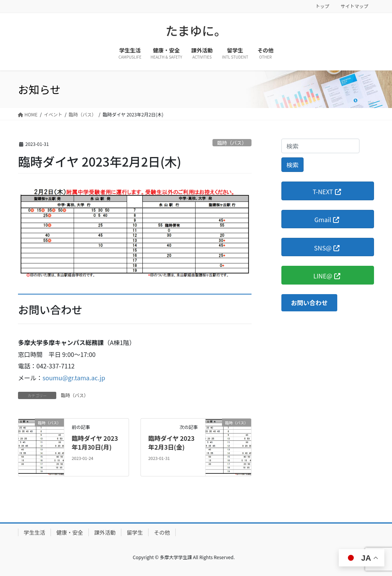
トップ (322, 6)
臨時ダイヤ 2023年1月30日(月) (95, 442)
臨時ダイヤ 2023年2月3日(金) (171, 442)
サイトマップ (354, 6)
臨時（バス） (232, 143)
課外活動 (105, 532)
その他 (162, 532)
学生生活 (34, 532)
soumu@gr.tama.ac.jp (74, 378)
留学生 (135, 532)
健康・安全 (70, 532)
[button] (309, 303)
